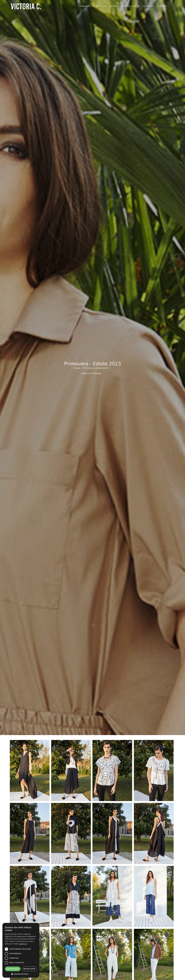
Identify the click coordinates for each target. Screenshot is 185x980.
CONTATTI (162, 6)
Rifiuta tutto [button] (29, 969)
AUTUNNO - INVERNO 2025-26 (124, 6)
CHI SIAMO (148, 6)
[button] (21, 974)
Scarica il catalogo (91, 373)
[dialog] (21, 950)
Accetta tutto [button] (13, 969)
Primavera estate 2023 (96, 368)
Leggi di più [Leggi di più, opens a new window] (23, 944)
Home (77, 368)
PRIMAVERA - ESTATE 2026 (92, 6)
